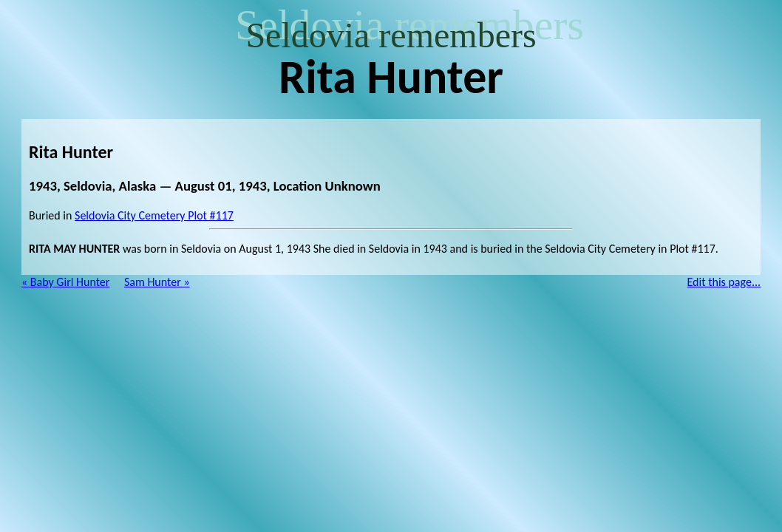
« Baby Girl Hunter (65, 282)
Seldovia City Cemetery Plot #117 (154, 215)
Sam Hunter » (157, 282)
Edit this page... (724, 282)
